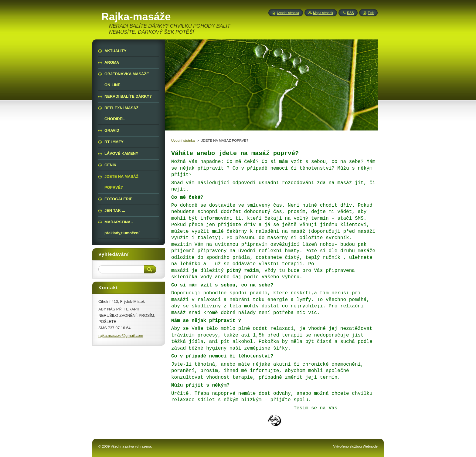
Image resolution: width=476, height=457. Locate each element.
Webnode (370, 446)
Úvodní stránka (183, 140)
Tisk (371, 13)
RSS (350, 13)
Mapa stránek (323, 13)
